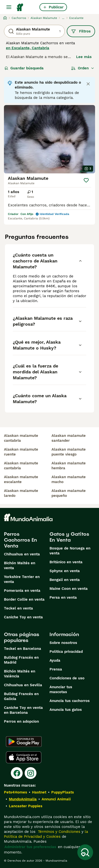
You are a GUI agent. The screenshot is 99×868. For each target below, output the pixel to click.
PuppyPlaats (63, 792)
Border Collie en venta (24, 599)
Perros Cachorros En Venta (20, 540)
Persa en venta (63, 597)
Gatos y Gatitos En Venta (69, 537)
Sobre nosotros (63, 643)
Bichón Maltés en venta (20, 565)
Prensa (56, 669)
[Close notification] (88, 84)
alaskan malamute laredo (21, 493)
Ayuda (55, 660)
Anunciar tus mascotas (61, 689)
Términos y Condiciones (58, 832)
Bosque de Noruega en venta (70, 551)
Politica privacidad (66, 652)
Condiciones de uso (67, 678)
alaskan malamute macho (69, 479)
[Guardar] (86, 180)
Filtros (81, 31)
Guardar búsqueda (24, 68)
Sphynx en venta (65, 571)
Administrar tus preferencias (30, 847)
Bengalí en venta (65, 580)
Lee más (84, 57)
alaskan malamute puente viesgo (69, 452)
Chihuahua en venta (22, 554)
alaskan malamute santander (69, 438)
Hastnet (39, 792)
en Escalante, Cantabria (28, 48)
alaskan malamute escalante (21, 479)
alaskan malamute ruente (21, 452)
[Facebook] (17, 773)
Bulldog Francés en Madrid (21, 660)
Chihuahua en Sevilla (23, 685)
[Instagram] (31, 773)
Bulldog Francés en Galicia (21, 696)
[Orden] (83, 68)
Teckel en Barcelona (23, 649)
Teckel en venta (18, 608)
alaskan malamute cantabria (21, 438)
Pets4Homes (16, 792)
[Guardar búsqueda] (85, 852)
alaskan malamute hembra (69, 466)
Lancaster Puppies (26, 806)
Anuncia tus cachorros (70, 701)
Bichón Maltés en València (20, 674)
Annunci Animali (56, 799)
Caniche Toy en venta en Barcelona (23, 710)
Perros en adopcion (21, 721)
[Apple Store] (24, 757)
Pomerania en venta (22, 591)
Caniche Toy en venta (23, 617)
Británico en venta (66, 562)
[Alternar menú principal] (9, 7)
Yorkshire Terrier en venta (22, 579)
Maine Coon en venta (69, 589)
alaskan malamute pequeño (69, 493)
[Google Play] (24, 742)
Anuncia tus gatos (66, 710)
